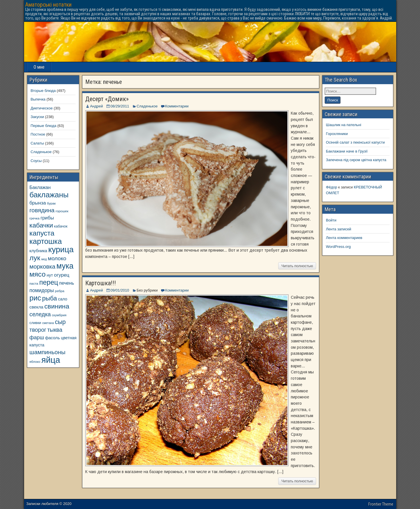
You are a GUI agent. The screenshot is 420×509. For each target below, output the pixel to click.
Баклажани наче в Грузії (347, 151)
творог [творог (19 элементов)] (38, 330)
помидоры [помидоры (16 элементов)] (42, 290)
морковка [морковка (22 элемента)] (42, 266)
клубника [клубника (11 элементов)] (38, 251)
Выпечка (38, 99)
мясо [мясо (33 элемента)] (38, 274)
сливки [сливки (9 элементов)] (35, 323)
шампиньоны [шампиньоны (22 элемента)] (48, 352)
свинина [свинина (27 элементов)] (57, 306)
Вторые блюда (43, 91)
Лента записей (338, 229)
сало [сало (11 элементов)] (63, 299)
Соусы (36, 161)
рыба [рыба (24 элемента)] (50, 298)
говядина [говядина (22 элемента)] (42, 210)
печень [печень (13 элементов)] (67, 283)
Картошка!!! (101, 283)
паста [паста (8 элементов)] (34, 283)
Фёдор (331, 187)
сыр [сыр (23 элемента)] (60, 322)
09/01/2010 (120, 290)
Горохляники (337, 134)
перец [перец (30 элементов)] (49, 282)
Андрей (96, 106)
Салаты (37, 143)
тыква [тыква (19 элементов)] (55, 330)
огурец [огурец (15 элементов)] (62, 275)
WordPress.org (338, 247)
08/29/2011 (120, 106)
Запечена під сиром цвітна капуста (356, 160)
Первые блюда (44, 126)
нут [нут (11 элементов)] (50, 275)
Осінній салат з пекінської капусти (355, 142)
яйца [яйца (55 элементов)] (51, 360)
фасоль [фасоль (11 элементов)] (53, 338)
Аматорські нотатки (48, 5)
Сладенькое (147, 106)
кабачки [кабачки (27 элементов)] (41, 225)
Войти (331, 220)
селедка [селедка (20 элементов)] (40, 314)
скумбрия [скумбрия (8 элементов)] (59, 315)
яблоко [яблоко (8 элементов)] (35, 361)
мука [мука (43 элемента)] (65, 266)
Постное (38, 134)
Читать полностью (297, 266)
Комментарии (177, 106)
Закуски (37, 117)
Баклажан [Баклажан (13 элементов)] (40, 187)
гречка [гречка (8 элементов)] (35, 218)
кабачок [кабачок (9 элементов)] (61, 226)
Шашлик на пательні (343, 125)
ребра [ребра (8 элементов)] (60, 291)
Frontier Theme (381, 504)
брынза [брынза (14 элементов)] (38, 203)
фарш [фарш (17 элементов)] (37, 337)
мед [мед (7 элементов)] (44, 259)
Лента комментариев (344, 238)
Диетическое (42, 108)
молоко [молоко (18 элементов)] (57, 258)
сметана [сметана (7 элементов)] (48, 323)
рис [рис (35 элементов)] (35, 298)
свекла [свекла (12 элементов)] (36, 307)
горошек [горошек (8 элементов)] (62, 211)
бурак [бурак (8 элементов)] (51, 203)
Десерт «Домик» (107, 99)
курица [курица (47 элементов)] (61, 249)
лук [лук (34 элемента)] (35, 258)
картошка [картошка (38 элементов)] (46, 241)
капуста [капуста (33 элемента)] (42, 233)
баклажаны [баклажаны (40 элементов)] (49, 195)
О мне (39, 67)
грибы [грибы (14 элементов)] (47, 218)
